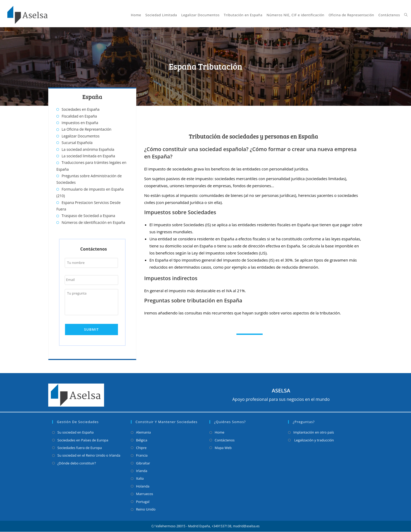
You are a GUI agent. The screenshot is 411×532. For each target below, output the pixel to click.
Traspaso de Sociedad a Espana (88, 216)
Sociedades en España (81, 109)
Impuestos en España (80, 123)
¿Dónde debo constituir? (77, 463)
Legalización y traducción (314, 440)
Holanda (143, 486)
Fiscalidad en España (79, 116)
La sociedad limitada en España (88, 156)
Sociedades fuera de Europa (80, 448)
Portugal (143, 502)
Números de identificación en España (93, 222)
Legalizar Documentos (81, 136)
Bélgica (142, 440)
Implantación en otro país (314, 433)
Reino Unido (146, 509)
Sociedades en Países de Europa (83, 440)
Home (220, 433)
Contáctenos (225, 440)
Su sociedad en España (75, 433)
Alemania (144, 433)
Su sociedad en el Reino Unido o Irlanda (89, 456)
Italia (140, 479)
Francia (142, 456)
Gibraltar (143, 463)
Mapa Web (223, 448)
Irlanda (142, 471)
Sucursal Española (77, 143)
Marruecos (145, 494)
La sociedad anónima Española (88, 149)
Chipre (141, 448)
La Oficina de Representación (86, 129)
